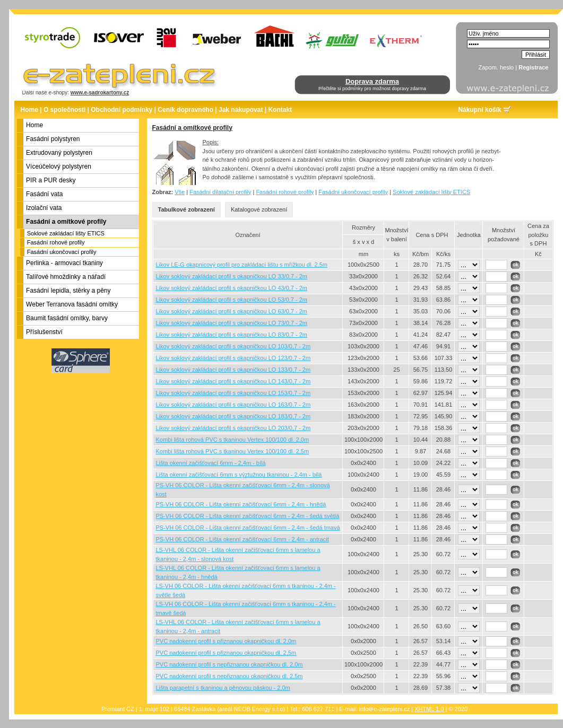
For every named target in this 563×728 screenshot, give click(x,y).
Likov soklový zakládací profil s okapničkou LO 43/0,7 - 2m (232, 288)
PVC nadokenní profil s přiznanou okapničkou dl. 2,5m (226, 653)
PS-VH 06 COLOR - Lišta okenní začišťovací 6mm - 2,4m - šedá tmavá (248, 528)
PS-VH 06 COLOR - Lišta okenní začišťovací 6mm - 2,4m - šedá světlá (248, 516)
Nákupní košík (479, 110)
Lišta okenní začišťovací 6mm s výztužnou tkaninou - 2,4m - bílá (239, 475)
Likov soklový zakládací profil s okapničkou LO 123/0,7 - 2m (233, 358)
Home (29, 110)
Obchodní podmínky (122, 110)
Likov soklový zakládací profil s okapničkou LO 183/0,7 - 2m (233, 416)
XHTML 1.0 (429, 709)
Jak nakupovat (241, 110)
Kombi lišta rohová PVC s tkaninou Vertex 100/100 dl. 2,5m (233, 451)
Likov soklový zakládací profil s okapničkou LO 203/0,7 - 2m (233, 428)
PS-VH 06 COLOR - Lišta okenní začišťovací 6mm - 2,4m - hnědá (241, 504)
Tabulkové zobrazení (187, 209)
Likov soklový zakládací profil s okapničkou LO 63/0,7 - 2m (232, 311)
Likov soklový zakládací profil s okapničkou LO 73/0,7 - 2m (232, 323)
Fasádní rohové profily (56, 242)
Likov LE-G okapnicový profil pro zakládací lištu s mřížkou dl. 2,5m (242, 265)
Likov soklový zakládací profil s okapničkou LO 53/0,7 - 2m (232, 300)
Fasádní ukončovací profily (62, 252)
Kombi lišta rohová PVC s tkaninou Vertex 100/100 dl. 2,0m (233, 440)
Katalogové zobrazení (259, 209)
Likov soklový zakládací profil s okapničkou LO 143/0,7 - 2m (233, 381)
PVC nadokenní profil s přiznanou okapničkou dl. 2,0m (226, 641)
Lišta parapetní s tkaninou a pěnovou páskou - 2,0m (223, 688)
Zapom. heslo (496, 67)
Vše (180, 192)
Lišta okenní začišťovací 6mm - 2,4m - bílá (211, 463)
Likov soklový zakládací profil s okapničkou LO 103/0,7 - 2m (233, 346)
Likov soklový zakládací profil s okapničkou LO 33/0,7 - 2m (232, 276)
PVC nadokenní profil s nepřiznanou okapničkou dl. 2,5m (229, 676)
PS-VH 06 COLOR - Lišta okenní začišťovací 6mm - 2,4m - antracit (242, 539)
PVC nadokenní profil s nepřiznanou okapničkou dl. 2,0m (229, 664)
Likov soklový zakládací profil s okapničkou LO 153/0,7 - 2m (233, 393)
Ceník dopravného (185, 110)
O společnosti (64, 110)
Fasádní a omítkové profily (192, 128)
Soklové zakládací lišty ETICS (66, 233)
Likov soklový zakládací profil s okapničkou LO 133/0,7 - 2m (233, 370)
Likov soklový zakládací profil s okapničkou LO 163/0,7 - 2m (233, 405)
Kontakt (280, 110)
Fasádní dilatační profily (220, 192)
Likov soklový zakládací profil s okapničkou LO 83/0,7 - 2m (232, 335)
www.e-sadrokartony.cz (100, 93)
